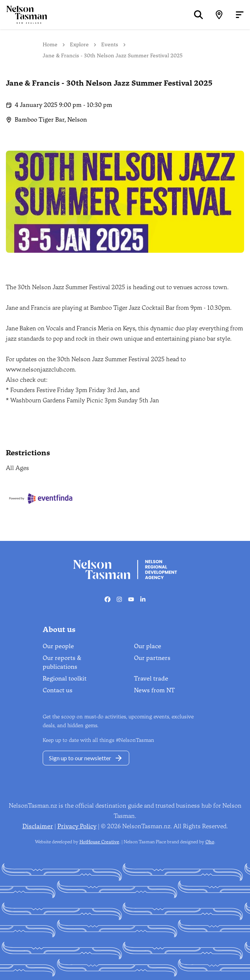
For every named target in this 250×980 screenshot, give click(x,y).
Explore (79, 45)
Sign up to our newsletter (86, 758)
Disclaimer (38, 826)
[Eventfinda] (41, 498)
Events (110, 45)
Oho (210, 842)
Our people (58, 646)
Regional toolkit (65, 679)
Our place (148, 646)
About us (59, 629)
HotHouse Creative (99, 842)
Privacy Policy (77, 826)
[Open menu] (240, 15)
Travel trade (151, 679)
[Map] (219, 15)
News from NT (154, 690)
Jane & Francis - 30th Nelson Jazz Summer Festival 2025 (113, 56)
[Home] (24, 15)
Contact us (58, 690)
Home (50, 45)
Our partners (152, 658)
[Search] (198, 15)
